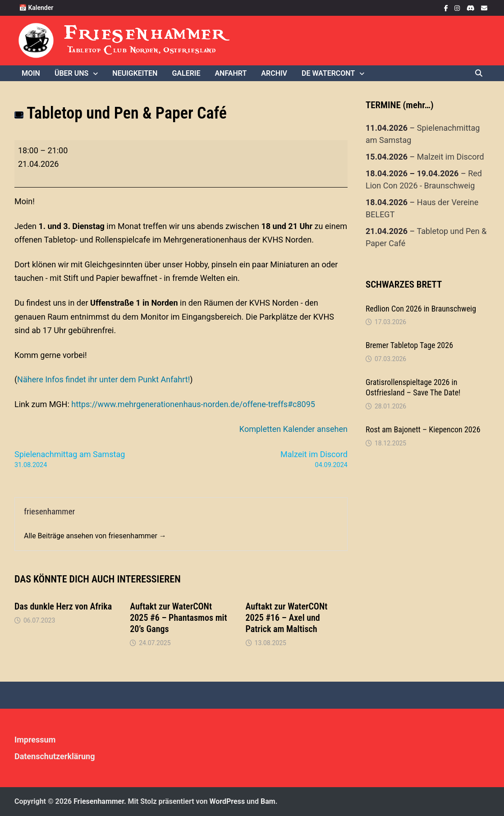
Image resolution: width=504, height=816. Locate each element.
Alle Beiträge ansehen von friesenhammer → (95, 536)
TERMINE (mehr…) (400, 105)
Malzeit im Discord (451, 157)
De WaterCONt (328, 73)
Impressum (35, 740)
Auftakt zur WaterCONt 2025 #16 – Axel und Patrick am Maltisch (287, 618)
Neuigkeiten (135, 73)
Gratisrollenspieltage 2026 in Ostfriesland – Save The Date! (413, 387)
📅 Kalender (36, 8)
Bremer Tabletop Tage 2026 (409, 345)
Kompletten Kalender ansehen (293, 429)
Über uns (71, 73)
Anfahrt (231, 73)
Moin (31, 73)
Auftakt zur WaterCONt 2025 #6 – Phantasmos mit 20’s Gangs (178, 618)
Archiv (274, 73)
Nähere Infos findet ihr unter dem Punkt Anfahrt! (103, 379)
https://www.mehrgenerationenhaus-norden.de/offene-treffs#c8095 (193, 404)
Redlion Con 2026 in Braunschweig (421, 309)
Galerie (186, 73)
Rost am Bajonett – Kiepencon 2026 (423, 429)
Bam (268, 801)
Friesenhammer (146, 33)
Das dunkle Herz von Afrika (63, 606)
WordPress (227, 801)
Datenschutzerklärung (55, 756)
